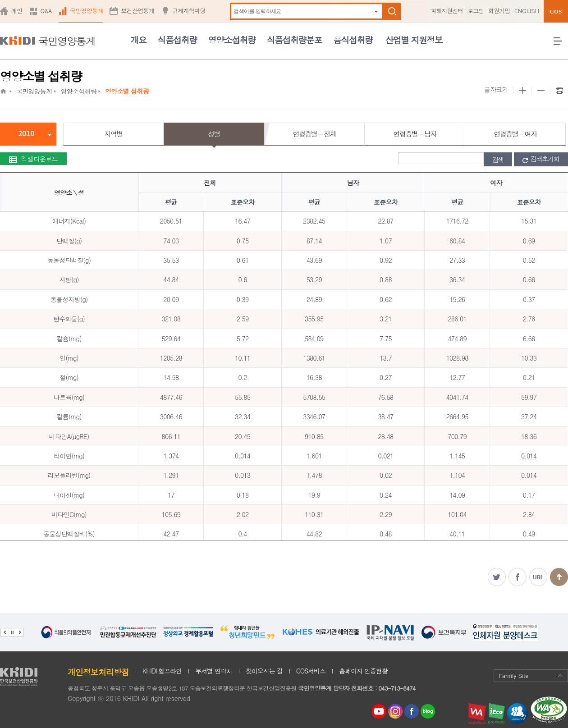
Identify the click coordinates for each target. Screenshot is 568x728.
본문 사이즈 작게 (541, 91)
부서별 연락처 (214, 671)
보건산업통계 (137, 11)
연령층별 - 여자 (515, 134)
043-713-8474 (397, 688)
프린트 (559, 91)
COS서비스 (311, 671)
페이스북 (518, 577)
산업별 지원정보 (414, 39)
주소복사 (538, 577)
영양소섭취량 (232, 39)
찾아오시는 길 (264, 671)
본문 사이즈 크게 (522, 91)
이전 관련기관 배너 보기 (4, 632)
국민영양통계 (87, 11)
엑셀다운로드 (33, 159)
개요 (138, 39)
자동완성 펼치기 (376, 11)
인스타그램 (397, 712)
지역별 (114, 134)
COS (556, 11)
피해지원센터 (447, 11)
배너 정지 (12, 632)
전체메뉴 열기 (561, 44)
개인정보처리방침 (98, 672)
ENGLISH (527, 11)
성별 (214, 134)
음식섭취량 (353, 39)
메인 (17, 11)
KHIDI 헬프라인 (162, 671)
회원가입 (499, 11)
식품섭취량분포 (294, 39)
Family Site (531, 675)
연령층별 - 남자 (415, 134)
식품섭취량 (177, 39)
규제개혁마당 (189, 11)
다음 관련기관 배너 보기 (20, 632)
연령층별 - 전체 (314, 134)
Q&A (46, 11)
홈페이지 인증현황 (363, 671)
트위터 (497, 577)
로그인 (476, 11)
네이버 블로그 (428, 712)
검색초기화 (541, 159)
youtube (379, 709)
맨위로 (559, 577)
